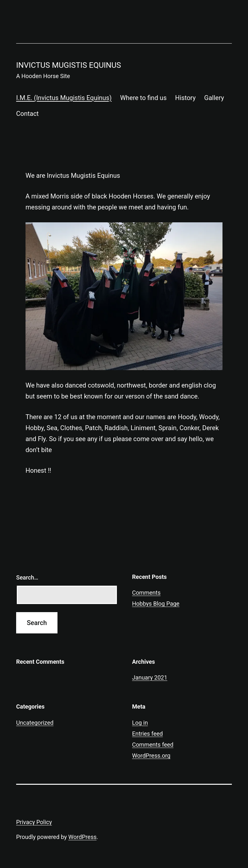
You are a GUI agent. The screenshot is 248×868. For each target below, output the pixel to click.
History (185, 98)
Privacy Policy (34, 822)
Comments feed (153, 745)
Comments (146, 593)
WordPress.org (151, 756)
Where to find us (143, 98)
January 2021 (150, 677)
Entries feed (147, 734)
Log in (140, 723)
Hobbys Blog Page (156, 604)
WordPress (83, 837)
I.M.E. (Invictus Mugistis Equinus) (64, 98)
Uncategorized (35, 723)
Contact (27, 114)
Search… (27, 577)
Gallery (214, 98)
